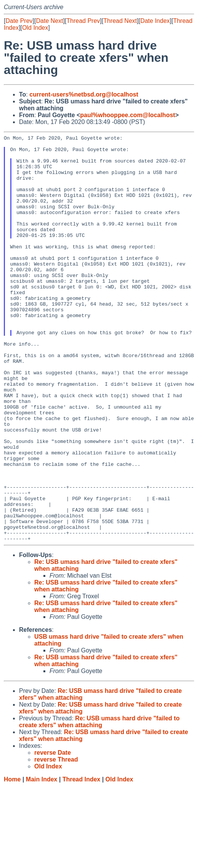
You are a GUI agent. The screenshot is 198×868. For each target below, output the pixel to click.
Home (12, 861)
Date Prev (19, 21)
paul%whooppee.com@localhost (127, 115)
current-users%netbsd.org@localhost (84, 94)
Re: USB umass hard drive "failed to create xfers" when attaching (99, 803)
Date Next (49, 21)
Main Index (42, 861)
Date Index (155, 21)
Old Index (35, 28)
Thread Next (120, 21)
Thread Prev (83, 21)
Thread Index (81, 861)
